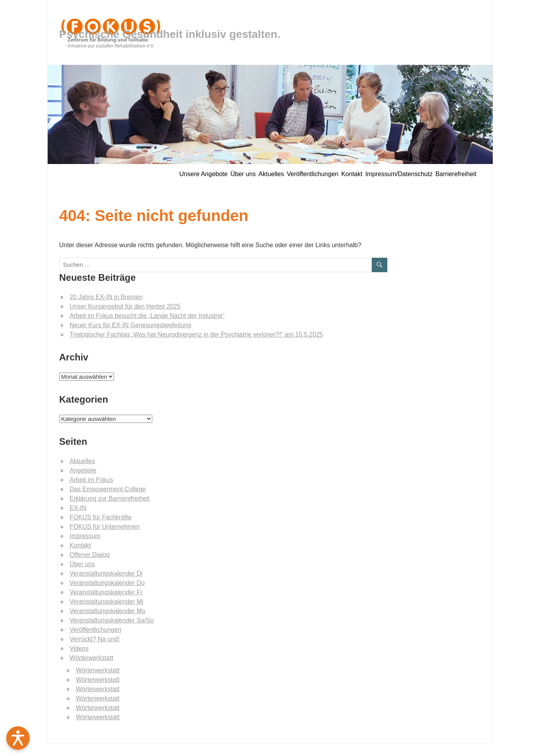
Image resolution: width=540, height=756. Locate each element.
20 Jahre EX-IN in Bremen (106, 297)
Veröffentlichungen (312, 174)
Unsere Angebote (203, 174)
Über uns (243, 174)
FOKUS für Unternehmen (105, 527)
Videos (79, 648)
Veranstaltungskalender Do (107, 583)
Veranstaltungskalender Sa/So (111, 620)
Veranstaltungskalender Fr (106, 592)
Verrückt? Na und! (94, 639)
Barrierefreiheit (456, 174)
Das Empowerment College (108, 489)
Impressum (85, 536)
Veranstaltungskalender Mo (107, 611)
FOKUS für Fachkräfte (100, 517)
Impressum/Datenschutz (399, 174)
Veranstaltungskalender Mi (106, 602)
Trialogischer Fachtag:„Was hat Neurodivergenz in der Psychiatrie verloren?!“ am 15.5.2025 (196, 334)
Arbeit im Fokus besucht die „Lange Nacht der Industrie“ (147, 316)
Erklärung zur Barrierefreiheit (110, 498)
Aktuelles (271, 174)
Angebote (83, 470)
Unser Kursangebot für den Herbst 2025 (125, 306)
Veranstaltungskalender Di (106, 573)
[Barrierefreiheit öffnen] (18, 738)
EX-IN (78, 508)
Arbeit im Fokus (91, 480)
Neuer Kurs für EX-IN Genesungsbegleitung (130, 325)
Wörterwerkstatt (91, 658)
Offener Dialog (90, 555)
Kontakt (352, 174)
